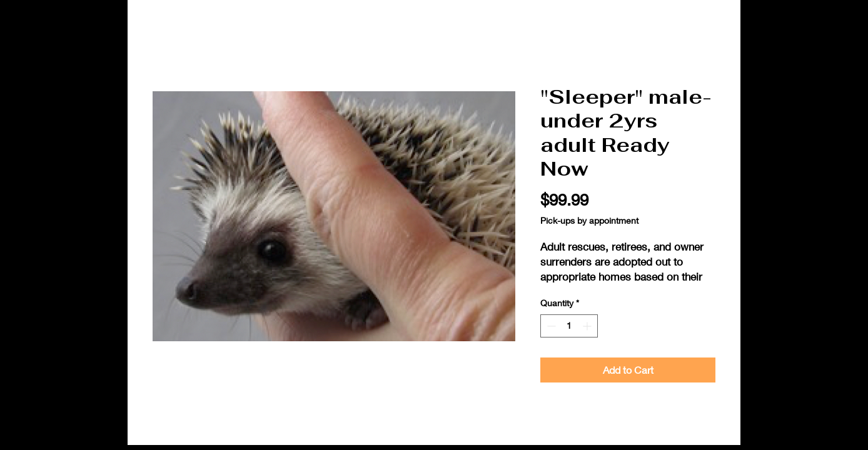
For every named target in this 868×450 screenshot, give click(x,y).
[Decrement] (550, 326)
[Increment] (588, 326)
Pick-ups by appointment (589, 220)
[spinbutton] (569, 326)
